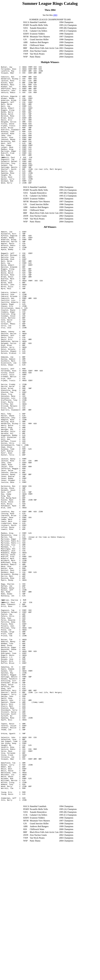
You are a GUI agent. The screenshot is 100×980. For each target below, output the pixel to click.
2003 (55, 15)
